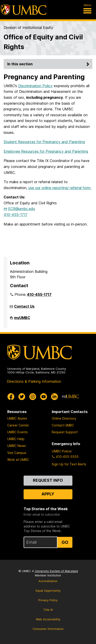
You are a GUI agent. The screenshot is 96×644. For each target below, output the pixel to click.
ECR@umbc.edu (22, 209)
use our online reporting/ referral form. (60, 188)
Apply (48, 494)
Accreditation (48, 581)
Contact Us (24, 306)
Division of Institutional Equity (28, 28)
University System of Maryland (56, 571)
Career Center (18, 425)
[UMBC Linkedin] (54, 397)
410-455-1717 (16, 215)
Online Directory (64, 418)
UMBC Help (16, 439)
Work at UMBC (18, 460)
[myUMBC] (70, 397)
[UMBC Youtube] (44, 397)
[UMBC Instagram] (33, 397)
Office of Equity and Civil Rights (43, 42)
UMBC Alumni (17, 418)
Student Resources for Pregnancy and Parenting (44, 142)
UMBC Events (17, 432)
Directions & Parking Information (34, 381)
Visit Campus (17, 453)
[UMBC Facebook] (11, 397)
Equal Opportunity (48, 591)
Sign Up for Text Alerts (69, 464)
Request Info (48, 480)
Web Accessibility (48, 619)
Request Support (65, 432)
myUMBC (22, 319)
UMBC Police (62, 451)
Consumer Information (48, 629)
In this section (49, 64)
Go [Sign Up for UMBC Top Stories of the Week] (65, 542)
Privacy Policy (48, 600)
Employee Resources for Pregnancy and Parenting (46, 151)
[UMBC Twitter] (22, 397)
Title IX (48, 610)
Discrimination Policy (35, 86)
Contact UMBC (63, 425)
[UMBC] (24, 10)
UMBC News (17, 446)
